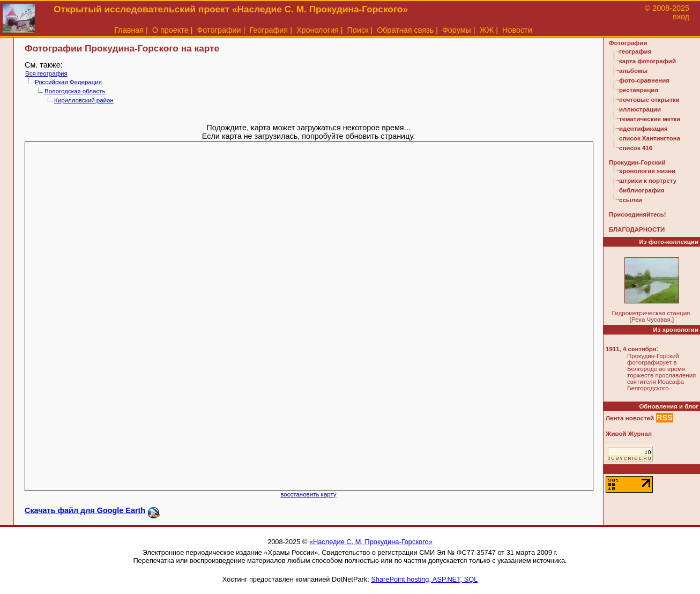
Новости (517, 30)
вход (681, 17)
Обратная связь (405, 30)
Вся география (46, 73)
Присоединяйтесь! (638, 214)
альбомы (633, 71)
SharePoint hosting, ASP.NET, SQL (424, 579)
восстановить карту (308, 494)
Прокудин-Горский (637, 162)
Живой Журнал (629, 434)
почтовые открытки (649, 100)
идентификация (643, 129)
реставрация (639, 90)
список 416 (636, 148)
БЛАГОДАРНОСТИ (637, 229)
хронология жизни (647, 171)
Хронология (318, 30)
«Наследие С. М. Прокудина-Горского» (371, 542)
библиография (642, 190)
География (269, 30)
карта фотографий (647, 61)
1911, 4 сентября (631, 349)
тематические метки (650, 119)
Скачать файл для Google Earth (85, 510)
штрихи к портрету (648, 181)
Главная (129, 30)
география (635, 51)
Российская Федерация (68, 82)
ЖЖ (487, 30)
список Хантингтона (650, 138)
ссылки (631, 200)
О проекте (170, 30)
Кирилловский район (84, 100)
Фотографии (219, 30)
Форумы (457, 30)
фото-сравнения (644, 80)
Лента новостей (630, 418)
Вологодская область (75, 91)
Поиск (358, 30)
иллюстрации (640, 109)
